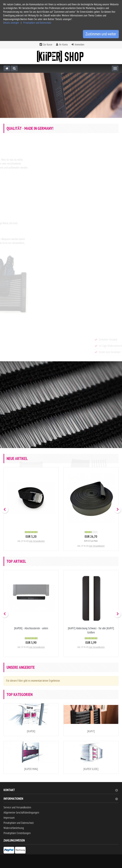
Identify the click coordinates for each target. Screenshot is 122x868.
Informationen (61, 799)
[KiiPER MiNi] (31, 769)
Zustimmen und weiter (101, 34)
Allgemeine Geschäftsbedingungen (21, 813)
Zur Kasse (48, 45)
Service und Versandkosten (17, 808)
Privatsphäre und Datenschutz (37, 23)
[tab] (61, 791)
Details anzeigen (11, 23)
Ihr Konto (63, 45)
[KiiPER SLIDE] (91, 769)
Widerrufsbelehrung (14, 828)
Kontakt (61, 790)
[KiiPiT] (91, 731)
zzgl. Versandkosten (37, 541)
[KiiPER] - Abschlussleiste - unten (31, 628)
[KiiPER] (31, 731)
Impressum (9, 818)
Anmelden (80, 45)
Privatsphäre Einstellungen (17, 833)
